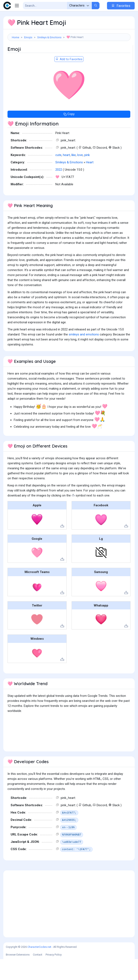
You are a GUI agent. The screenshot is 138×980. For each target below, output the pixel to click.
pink (87, 176)
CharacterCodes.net (39, 968)
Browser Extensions (18, 976)
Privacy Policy (54, 976)
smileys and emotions (84, 355)
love (80, 176)
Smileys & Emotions (49, 37)
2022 (59, 191)
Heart (90, 183)
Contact (38, 976)
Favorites (121, 6)
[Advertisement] (69, 56)
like (74, 176)
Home (16, 37)
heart (66, 176)
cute (58, 176)
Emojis (28, 37)
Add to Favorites (69, 80)
